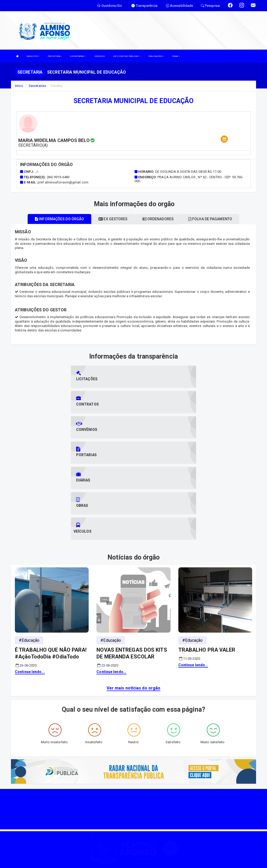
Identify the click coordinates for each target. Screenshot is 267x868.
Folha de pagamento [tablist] (210, 219)
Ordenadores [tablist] (158, 219)
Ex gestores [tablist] (113, 219)
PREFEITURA (55, 56)
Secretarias (37, 86)
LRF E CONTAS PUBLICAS (127, 56)
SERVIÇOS (100, 56)
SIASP (115, 861)
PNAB (176, 56)
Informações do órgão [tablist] (59, 219)
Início (19, 86)
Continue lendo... (30, 596)
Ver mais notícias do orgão (134, 612)
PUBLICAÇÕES (156, 56)
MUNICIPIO (33, 56)
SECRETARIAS (78, 56)
